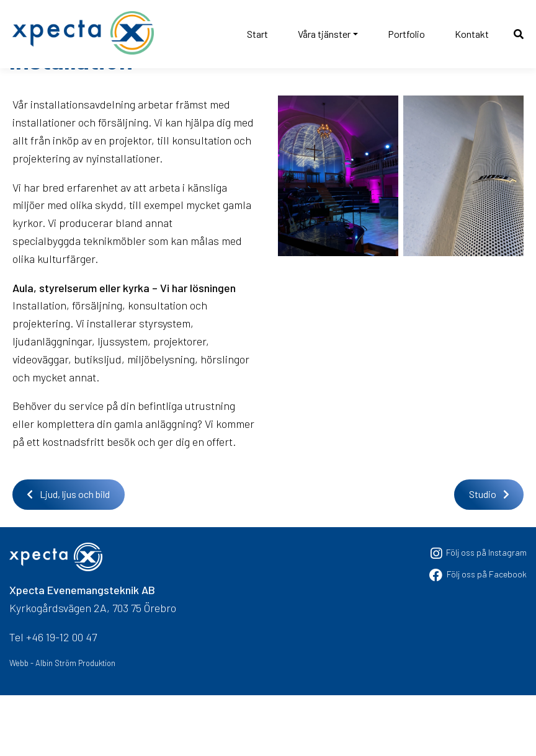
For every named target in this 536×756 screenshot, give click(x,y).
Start (257, 34)
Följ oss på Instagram (479, 613)
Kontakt (472, 34)
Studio (489, 555)
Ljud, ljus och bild (68, 555)
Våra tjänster (324, 34)
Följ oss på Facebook (478, 634)
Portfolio (406, 34)
